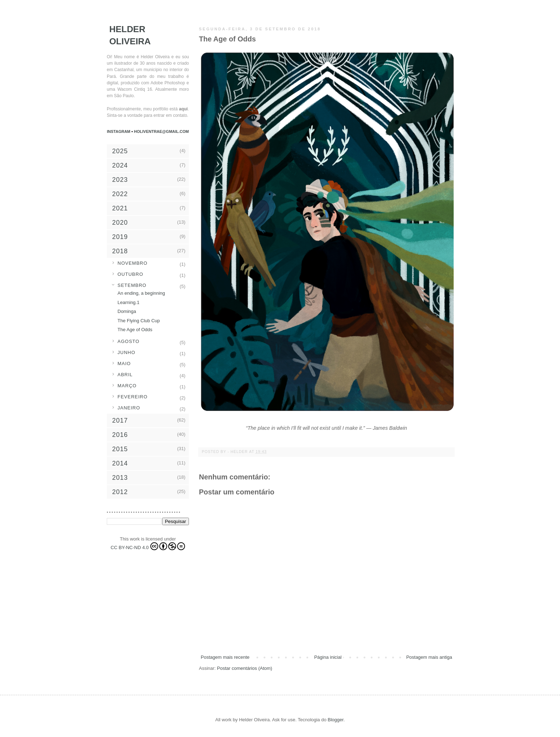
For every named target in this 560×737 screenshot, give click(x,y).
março (127, 386)
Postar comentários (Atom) (245, 668)
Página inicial (328, 657)
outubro (130, 274)
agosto (128, 341)
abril (125, 375)
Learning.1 (128, 302)
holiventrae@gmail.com (161, 131)
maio (124, 363)
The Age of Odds (135, 330)
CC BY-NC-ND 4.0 (148, 546)
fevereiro (132, 397)
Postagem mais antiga (429, 657)
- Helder (238, 452)
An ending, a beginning (141, 293)
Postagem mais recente (225, 657)
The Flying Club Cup (139, 321)
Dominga (127, 311)
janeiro (129, 408)
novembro (132, 263)
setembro (132, 285)
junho (126, 352)
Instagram (119, 131)
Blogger (336, 720)
